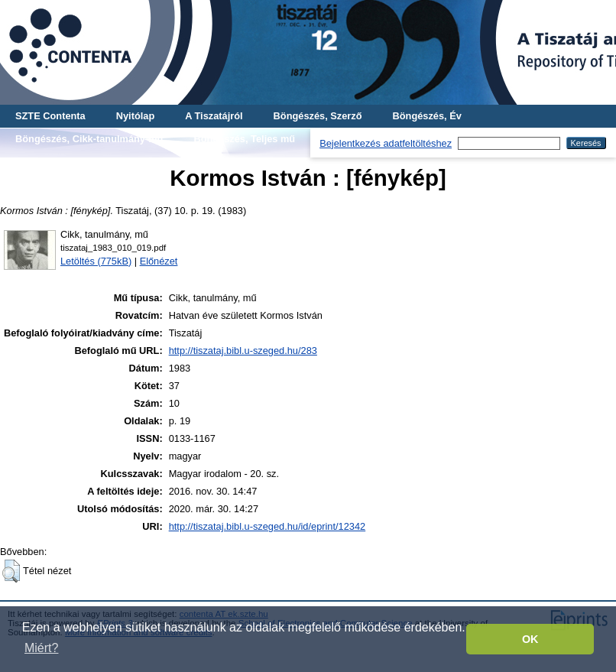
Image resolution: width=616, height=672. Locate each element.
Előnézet (159, 261)
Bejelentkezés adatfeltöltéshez (386, 143)
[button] (11, 571)
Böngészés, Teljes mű (244, 139)
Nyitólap (135, 116)
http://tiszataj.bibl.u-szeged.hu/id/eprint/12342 (267, 526)
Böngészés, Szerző (318, 116)
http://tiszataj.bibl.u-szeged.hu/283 (243, 351)
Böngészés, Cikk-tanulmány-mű (89, 139)
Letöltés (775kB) (96, 261)
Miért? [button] (41, 648)
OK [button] (530, 639)
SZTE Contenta (50, 116)
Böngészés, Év (427, 116)
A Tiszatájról (214, 116)
